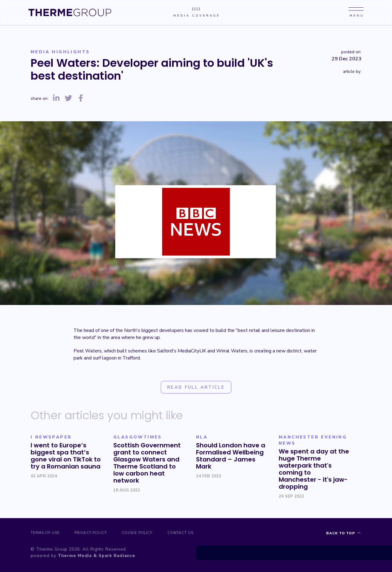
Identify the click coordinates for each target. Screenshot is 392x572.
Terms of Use (45, 533)
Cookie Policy (141, 533)
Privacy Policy (93, 533)
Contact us (185, 533)
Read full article (196, 387)
